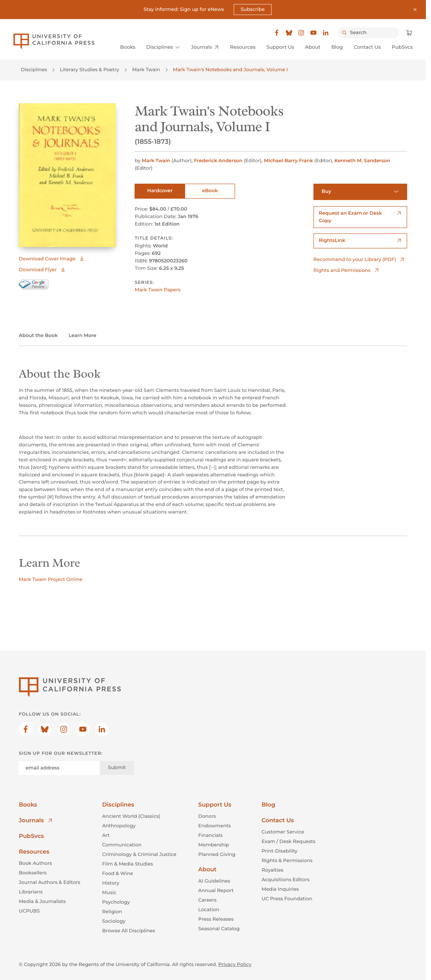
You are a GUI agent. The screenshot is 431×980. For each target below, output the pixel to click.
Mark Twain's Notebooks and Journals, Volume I (230, 70)
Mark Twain (146, 70)
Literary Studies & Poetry (90, 70)
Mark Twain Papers (158, 290)
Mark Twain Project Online (51, 579)
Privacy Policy (235, 964)
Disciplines (34, 70)
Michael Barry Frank (289, 160)
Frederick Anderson (219, 160)
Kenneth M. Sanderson (363, 160)
